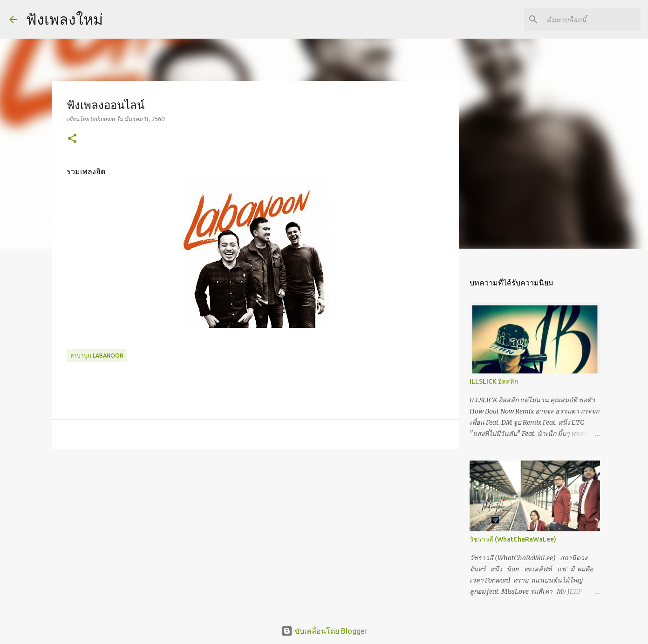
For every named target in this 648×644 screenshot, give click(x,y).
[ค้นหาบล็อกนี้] (592, 20)
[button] (72, 139)
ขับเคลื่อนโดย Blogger (324, 631)
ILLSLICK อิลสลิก (494, 381)
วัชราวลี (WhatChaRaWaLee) (513, 539)
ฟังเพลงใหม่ (65, 19)
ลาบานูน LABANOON (97, 356)
